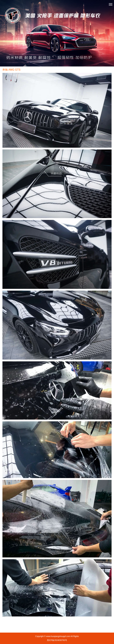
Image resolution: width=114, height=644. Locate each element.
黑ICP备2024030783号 (57, 640)
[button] (9, 33)
